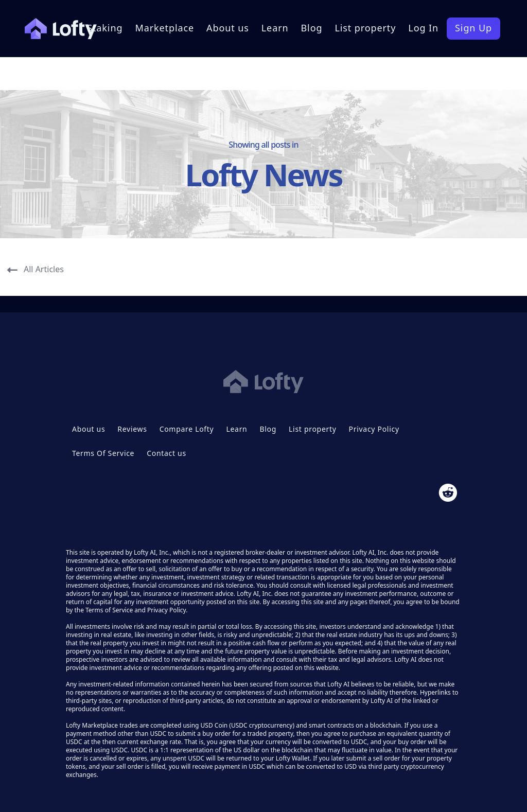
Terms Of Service (103, 453)
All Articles (36, 269)
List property (365, 28)
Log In (423, 28)
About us (228, 28)
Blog (312, 28)
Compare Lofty (187, 429)
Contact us (166, 453)
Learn (275, 28)
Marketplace (164, 28)
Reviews (132, 429)
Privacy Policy (374, 429)
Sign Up (473, 28)
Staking (105, 28)
